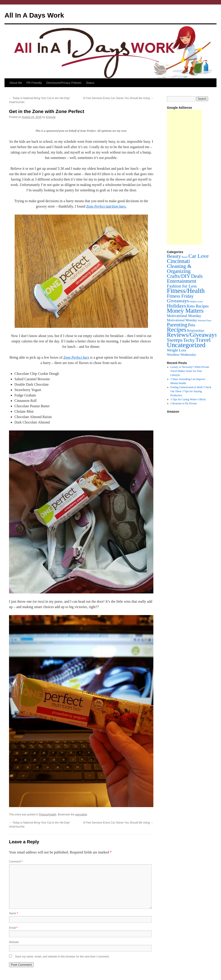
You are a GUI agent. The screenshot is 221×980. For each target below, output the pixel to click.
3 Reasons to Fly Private (184, 403)
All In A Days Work (34, 15)
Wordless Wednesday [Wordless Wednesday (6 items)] (182, 354)
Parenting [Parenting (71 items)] (177, 325)
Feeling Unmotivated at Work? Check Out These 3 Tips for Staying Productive (191, 391)
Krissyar (51, 117)
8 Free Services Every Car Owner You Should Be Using (118, 98)
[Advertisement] (184, 177)
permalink (81, 815)
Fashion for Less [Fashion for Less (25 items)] (182, 286)
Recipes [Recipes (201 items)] (177, 330)
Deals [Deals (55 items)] (197, 276)
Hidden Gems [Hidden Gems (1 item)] (196, 302)
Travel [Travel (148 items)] (203, 340)
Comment (16, 862)
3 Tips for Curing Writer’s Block (188, 399)
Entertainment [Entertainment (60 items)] (182, 281)
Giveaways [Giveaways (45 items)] (178, 301)
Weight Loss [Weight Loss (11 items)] (177, 350)
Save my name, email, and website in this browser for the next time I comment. (62, 957)
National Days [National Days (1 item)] (204, 320)
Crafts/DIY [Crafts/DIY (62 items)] (179, 276)
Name (14, 913)
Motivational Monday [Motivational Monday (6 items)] (182, 320)
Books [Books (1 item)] (185, 257)
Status (90, 83)
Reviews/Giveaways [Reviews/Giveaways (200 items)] (192, 335)
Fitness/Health (48, 815)
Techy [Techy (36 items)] (189, 340)
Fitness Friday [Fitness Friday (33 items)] (180, 296)
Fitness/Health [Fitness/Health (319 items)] (186, 291)
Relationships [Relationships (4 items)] (196, 331)
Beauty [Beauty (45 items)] (174, 256)
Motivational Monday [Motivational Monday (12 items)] (184, 316)
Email (13, 928)
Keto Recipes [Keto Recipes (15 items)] (198, 306)
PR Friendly (34, 83)
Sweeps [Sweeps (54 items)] (175, 340)
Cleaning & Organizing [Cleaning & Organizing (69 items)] (179, 269)
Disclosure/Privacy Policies (64, 83)
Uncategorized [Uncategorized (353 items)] (186, 345)
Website (14, 942)
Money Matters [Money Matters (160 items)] (185, 311)
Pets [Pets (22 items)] (191, 325)
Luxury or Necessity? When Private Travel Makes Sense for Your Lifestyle (190, 371)
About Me (16, 83)
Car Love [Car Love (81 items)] (198, 256)
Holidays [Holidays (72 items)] (176, 306)
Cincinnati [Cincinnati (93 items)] (178, 261)
